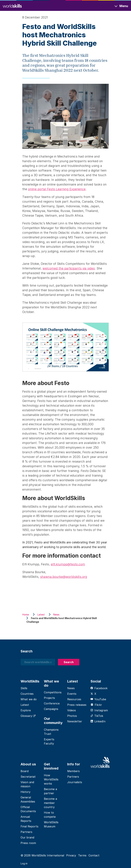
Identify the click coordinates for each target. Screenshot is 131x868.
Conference (52, 703)
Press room (28, 843)
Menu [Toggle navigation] (124, 6)
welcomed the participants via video (69, 268)
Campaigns (51, 709)
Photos (72, 716)
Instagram (99, 710)
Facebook (99, 688)
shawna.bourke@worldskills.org (64, 577)
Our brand (27, 837)
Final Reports (29, 826)
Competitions (53, 692)
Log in (24, 863)
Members (73, 771)
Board (25, 771)
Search (69, 662)
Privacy (71, 855)
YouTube (98, 699)
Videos (72, 710)
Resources (74, 699)
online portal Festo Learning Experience (57, 189)
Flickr (96, 705)
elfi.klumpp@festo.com (68, 564)
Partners (26, 832)
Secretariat (28, 777)
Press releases (77, 705)
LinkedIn (98, 721)
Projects (49, 698)
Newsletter (75, 721)
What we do (29, 699)
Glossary (28, 716)
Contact (94, 855)
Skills (24, 688)
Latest (25, 705)
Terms (82, 855)
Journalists (75, 782)
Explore (26, 710)
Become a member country (50, 803)
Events (72, 694)
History (25, 792)
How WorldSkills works (51, 779)
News (71, 688)
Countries (27, 694)
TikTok (97, 716)
